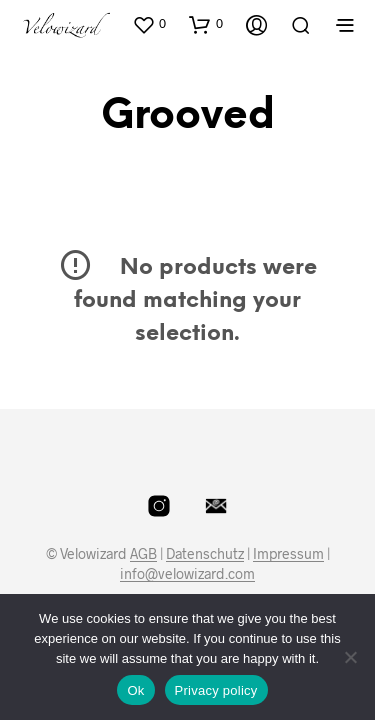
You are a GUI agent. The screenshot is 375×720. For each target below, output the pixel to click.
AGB (143, 554)
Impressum (288, 554)
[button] (149, 24)
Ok (135, 690)
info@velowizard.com (187, 574)
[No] (350, 657)
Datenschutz (205, 554)
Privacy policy (216, 690)
